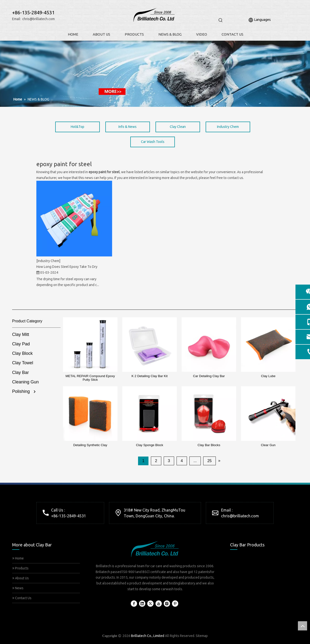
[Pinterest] (175, 604)
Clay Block (22, 353)
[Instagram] (167, 604)
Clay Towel (23, 363)
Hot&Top (77, 127)
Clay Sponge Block (149, 445)
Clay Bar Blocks (209, 445)
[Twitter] (150, 604)
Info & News (128, 127)
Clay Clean (178, 127)
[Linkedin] (142, 604)
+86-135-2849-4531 (69, 516)
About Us (21, 578)
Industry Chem (228, 127)
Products (20, 568)
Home (18, 558)
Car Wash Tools (153, 142)
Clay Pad (21, 344)
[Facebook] (134, 604)
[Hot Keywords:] (221, 20)
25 (209, 461)
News (18, 588)
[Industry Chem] (48, 261)
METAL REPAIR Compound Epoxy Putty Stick (90, 378)
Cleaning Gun (25, 382)
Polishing (21, 391)
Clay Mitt (21, 334)
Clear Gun (268, 445)
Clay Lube (268, 376)
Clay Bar (20, 372)
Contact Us (22, 598)
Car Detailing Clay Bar (209, 376)
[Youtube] (159, 604)
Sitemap (202, 636)
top (302, 626)
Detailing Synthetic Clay (90, 445)
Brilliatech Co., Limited (148, 636)
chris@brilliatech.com (39, 19)
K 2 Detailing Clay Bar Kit (150, 376)
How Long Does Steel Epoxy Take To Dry (67, 267)
